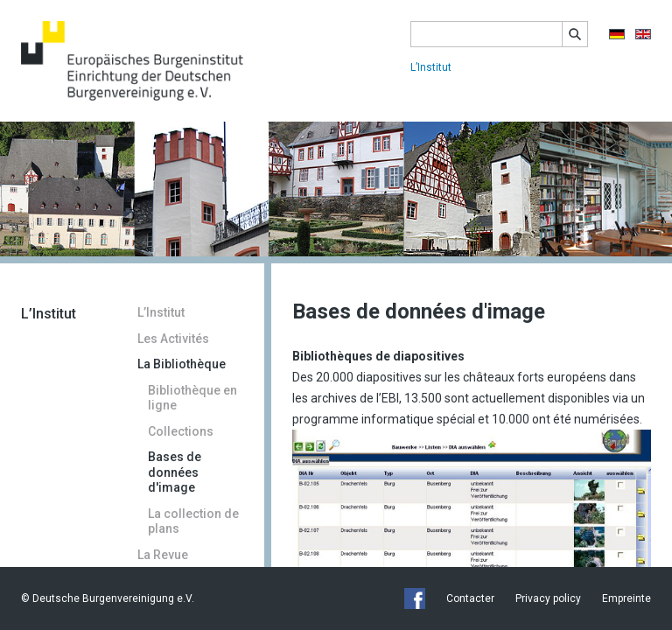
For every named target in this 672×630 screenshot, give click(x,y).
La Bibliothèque (182, 364)
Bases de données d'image (175, 472)
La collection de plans (193, 521)
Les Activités (173, 339)
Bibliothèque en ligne (192, 398)
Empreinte (626, 598)
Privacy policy (548, 598)
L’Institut (431, 67)
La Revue (163, 555)
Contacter (470, 598)
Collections (181, 431)
